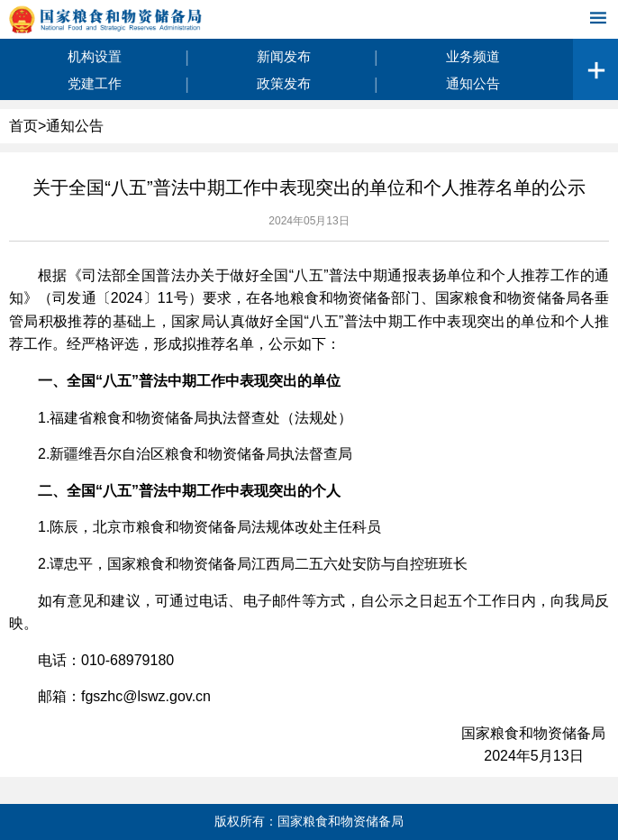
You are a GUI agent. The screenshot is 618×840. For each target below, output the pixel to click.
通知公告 (473, 83)
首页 (23, 126)
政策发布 (284, 83)
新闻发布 (284, 56)
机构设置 (95, 56)
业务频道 (473, 56)
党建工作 (95, 83)
